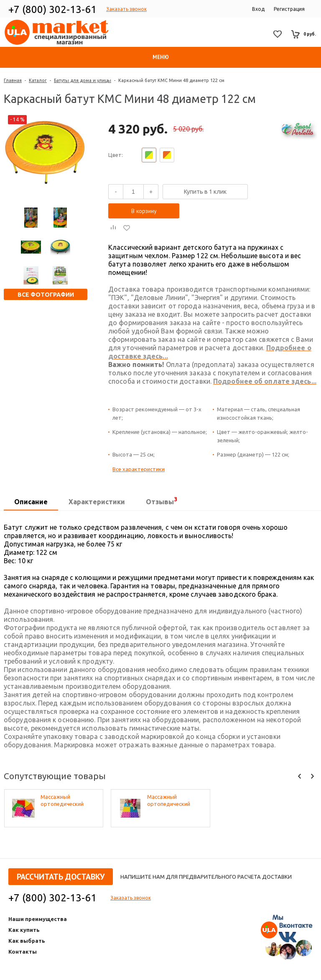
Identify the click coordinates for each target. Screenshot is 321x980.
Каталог (38, 80)
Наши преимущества (38, 919)
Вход (258, 9)
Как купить (24, 930)
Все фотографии (46, 295)
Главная (13, 80)
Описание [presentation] (31, 502)
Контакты (23, 952)
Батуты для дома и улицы (83, 80)
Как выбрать (27, 941)
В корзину (144, 211)
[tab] (31, 502)
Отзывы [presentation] (162, 501)
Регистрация (289, 9)
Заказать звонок (126, 9)
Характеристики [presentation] (97, 502)
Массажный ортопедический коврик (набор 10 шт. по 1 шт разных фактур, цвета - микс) (69, 801)
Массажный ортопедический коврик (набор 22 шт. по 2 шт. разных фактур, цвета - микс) (175, 801)
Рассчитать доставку (61, 877)
